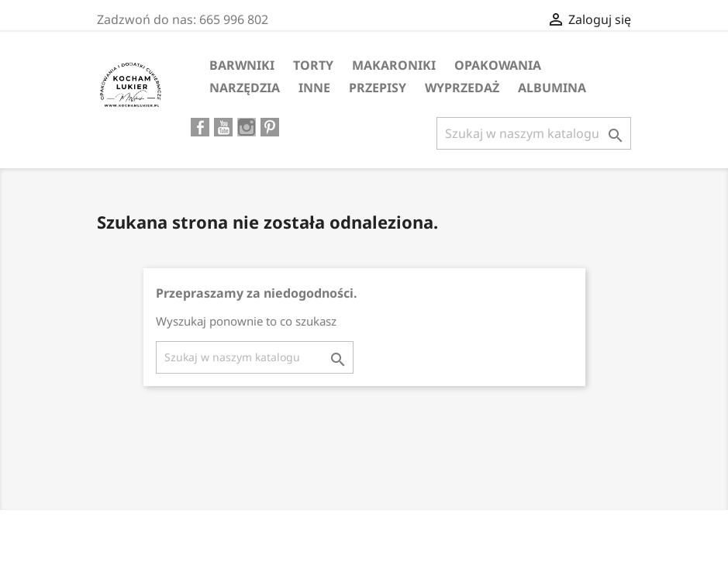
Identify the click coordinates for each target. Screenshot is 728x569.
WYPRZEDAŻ (462, 88)
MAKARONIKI (394, 65)
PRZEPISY (378, 88)
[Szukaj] (534, 133)
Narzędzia (245, 88)
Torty (313, 65)
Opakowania (498, 65)
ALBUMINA (552, 88)
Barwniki (242, 65)
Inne (314, 88)
